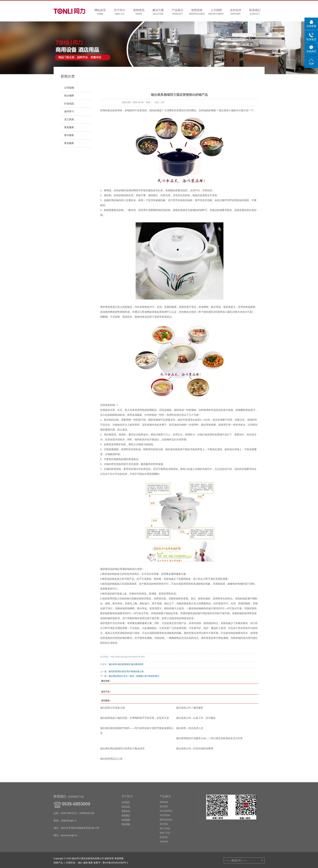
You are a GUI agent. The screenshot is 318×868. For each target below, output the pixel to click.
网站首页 (100, 12)
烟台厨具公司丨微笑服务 (190, 708)
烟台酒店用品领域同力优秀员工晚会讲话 (122, 748)
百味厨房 (164, 842)
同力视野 (69, 96)
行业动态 (69, 104)
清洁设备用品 (166, 811)
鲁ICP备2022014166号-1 (115, 863)
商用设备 (164, 802)
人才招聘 (216, 12)
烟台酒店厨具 (137, 664)
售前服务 (69, 127)
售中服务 (69, 135)
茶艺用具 (164, 824)
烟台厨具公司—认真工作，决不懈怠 (196, 718)
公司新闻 (69, 88)
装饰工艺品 (165, 833)
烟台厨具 (113, 664)
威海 (85, 863)
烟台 (80, 863)
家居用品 (164, 837)
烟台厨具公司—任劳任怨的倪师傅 (195, 748)
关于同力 (120, 12)
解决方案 (158, 12)
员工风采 (69, 119)
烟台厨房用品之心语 (111, 759)
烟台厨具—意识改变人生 (190, 728)
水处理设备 (165, 815)
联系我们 (255, 12)
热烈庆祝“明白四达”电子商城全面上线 (126, 671)
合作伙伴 (236, 12)
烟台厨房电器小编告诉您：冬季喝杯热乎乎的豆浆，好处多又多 (135, 718)
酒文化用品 (165, 828)
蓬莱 (91, 863)
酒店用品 (164, 806)
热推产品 (58, 863)
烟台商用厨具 (124, 664)
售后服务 (69, 143)
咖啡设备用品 (166, 820)
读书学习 (69, 112)
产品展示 (178, 12)
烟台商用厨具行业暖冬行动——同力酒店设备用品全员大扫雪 (209, 738)
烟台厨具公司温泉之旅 (113, 708)
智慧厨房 (197, 12)
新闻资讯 (139, 12)
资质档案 (119, 858)
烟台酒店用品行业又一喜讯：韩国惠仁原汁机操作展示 (134, 676)
